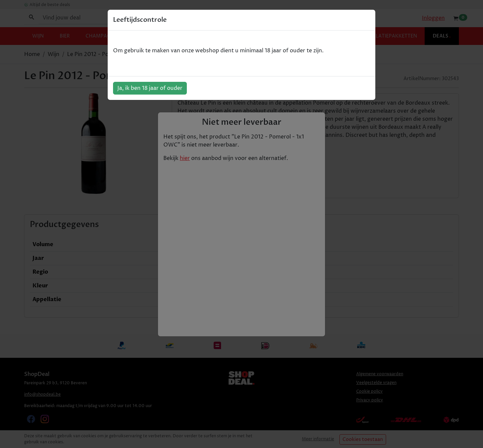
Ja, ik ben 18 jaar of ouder (150, 88)
